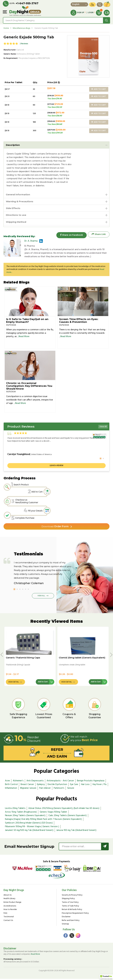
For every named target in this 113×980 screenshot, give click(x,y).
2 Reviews (24, 44)
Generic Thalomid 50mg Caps (23, 659)
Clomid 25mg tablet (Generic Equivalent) (82, 659)
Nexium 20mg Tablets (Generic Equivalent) (25, 817)
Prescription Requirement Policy (75, 914)
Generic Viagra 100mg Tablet (53, 813)
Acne (7, 782)
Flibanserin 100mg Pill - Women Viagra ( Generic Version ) (32, 828)
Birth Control (11, 786)
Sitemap (65, 925)
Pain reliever (45, 789)
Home (6, 28)
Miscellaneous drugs (21, 28)
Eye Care (74, 786)
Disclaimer (66, 918)
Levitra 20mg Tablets (15, 809)
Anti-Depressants (35, 782)
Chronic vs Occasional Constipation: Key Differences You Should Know (29, 387)
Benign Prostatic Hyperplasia (91, 782)
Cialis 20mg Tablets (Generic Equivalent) (68, 817)
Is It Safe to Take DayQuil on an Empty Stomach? (27, 322)
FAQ (5, 914)
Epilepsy (41, 786)
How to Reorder (10, 911)
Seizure (71, 789)
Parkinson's (59, 789)
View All (103, 428)
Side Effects (14, 209)
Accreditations (10, 907)
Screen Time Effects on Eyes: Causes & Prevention (79, 322)
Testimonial (9, 918)
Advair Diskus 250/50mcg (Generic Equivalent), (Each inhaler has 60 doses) (64, 809)
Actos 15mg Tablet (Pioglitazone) (21, 813)
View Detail (14, 683)
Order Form (55, 527)
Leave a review (56, 467)
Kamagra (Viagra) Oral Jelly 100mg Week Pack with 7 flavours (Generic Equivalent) (43, 821)
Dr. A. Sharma (31, 242)
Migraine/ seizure (28, 789)
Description (13, 145)
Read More (24, 338)
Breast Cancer (27, 786)
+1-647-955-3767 (27, 3)
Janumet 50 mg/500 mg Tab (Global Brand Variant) (29, 831)
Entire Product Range (12, 904)
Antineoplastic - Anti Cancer (60, 782)
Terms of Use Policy (70, 904)
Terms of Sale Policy (70, 907)
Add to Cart (99, 89)
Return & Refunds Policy (72, 911)
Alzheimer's (18, 782)
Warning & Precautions (21, 202)
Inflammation (11, 789)
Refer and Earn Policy (71, 922)
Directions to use (17, 216)
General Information (19, 195)
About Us (8, 896)
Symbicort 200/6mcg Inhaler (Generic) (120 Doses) (29, 824)
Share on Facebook (70, 236)
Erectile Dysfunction (57, 786)
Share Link (99, 236)
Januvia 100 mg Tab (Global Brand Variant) (76, 831)
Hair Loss (85, 786)
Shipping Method (17, 223)
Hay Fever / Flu (100, 786)
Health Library (9, 900)
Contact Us (8, 922)
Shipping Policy (68, 900)
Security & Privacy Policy (72, 896)
